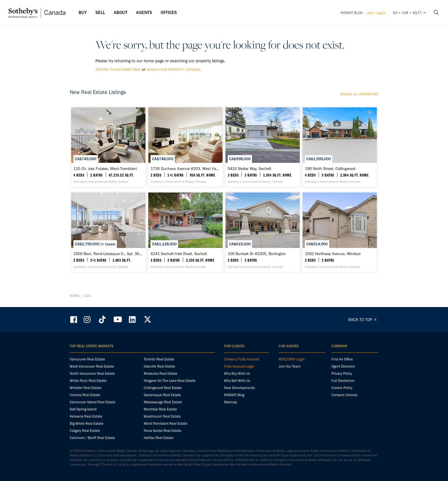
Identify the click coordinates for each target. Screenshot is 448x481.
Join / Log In (376, 13)
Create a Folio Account (242, 359)
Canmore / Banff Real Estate (92, 438)
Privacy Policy (342, 373)
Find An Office (342, 359)
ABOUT (121, 12)
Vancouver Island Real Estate (93, 402)
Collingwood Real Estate (163, 388)
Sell (100, 12)
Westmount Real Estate (162, 416)
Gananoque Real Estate (162, 395)
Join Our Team (290, 366)
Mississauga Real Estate (163, 402)
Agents (144, 12)
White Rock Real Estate (88, 381)
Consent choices (344, 395)
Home (75, 296)
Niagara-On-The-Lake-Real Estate (170, 381)
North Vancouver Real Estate (92, 373)
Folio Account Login (239, 366)
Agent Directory (343, 366)
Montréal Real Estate (160, 409)
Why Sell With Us (237, 381)
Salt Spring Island (83, 409)
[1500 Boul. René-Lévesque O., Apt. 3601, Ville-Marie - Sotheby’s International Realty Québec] (108, 232)
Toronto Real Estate (159, 359)
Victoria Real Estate (85, 395)
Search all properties (359, 94)
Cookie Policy (342, 388)
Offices (169, 12)
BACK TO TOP (363, 320)
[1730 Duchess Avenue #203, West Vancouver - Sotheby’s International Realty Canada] (185, 147)
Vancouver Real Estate (87, 359)
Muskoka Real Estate (161, 373)
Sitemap (231, 402)
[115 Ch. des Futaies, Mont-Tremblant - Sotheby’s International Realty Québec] (108, 147)
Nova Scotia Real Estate (163, 431)
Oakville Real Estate (159, 366)
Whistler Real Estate (86, 388)
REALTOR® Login (292, 359)
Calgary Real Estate (85, 431)
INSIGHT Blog (352, 13)
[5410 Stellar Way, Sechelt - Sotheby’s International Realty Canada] (262, 147)
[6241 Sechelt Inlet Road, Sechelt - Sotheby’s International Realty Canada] (185, 232)
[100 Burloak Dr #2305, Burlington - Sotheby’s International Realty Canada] (262, 232)
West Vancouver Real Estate (92, 366)
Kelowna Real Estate (86, 416)
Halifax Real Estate (159, 438)
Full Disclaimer (343, 381)
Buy (83, 12)
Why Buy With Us (237, 373)
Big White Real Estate (87, 423)
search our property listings (173, 70)
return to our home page (118, 70)
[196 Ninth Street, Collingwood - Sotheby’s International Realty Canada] (340, 147)
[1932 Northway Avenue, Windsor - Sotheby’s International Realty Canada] (340, 232)
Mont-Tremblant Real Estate (166, 423)
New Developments (239, 388)
